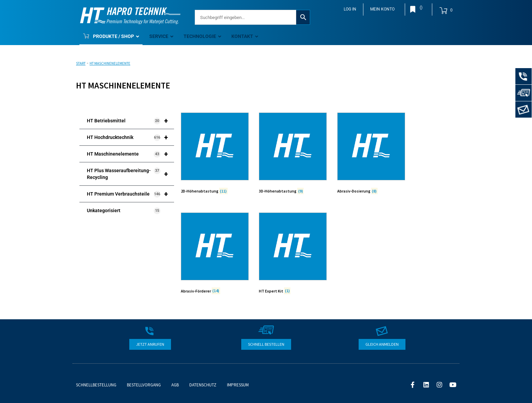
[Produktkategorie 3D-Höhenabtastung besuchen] (293, 154)
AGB (175, 385)
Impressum (238, 385)
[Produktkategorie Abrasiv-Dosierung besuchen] (371, 154)
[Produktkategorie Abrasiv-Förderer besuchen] (215, 254)
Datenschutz (203, 385)
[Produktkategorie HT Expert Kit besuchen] (293, 254)
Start (81, 63)
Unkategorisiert (124, 211)
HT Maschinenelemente (130, 154)
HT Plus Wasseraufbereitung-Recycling (130, 174)
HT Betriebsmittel (130, 121)
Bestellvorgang (144, 385)
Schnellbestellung (96, 385)
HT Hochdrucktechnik (130, 137)
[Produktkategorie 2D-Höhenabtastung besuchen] (215, 154)
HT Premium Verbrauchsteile (130, 194)
